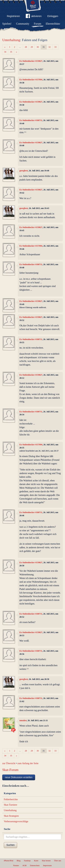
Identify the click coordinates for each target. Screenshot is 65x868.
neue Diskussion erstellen (19, 777)
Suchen (10, 845)
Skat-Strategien (11, 816)
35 (11, 52)
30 (38, 47)
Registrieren (13, 16)
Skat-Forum (10, 770)
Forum (38, 24)
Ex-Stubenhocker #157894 (31, 80)
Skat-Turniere (10, 805)
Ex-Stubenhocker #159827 (31, 61)
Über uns (58, 861)
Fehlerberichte (11, 799)
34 (5, 52)
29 (32, 47)
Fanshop (27, 861)
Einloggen (53, 16)
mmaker (23, 720)
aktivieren (34, 17)
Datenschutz (35, 865)
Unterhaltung (11, 40)
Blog (19, 861)
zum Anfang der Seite (28, 763)
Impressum (47, 865)
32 (49, 47)
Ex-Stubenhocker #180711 (31, 120)
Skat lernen (46, 861)
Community (23, 24)
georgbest (24, 171)
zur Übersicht (9, 763)
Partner (16, 865)
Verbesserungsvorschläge (16, 821)
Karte (36, 861)
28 (26, 47)
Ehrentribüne (53, 24)
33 (55, 47)
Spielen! (7, 24)
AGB (25, 865)
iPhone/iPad (8, 861)
